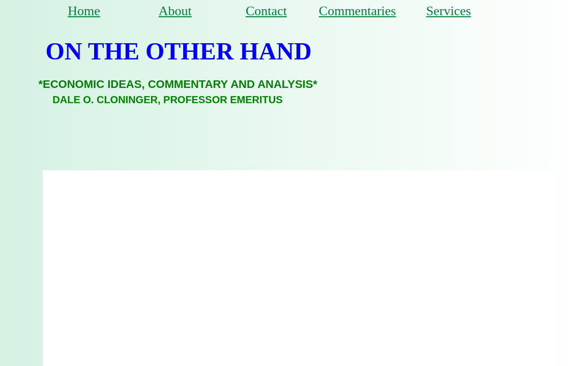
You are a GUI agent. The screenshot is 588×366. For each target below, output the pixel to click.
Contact (266, 11)
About (175, 11)
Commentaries (358, 11)
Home (84, 11)
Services (449, 11)
